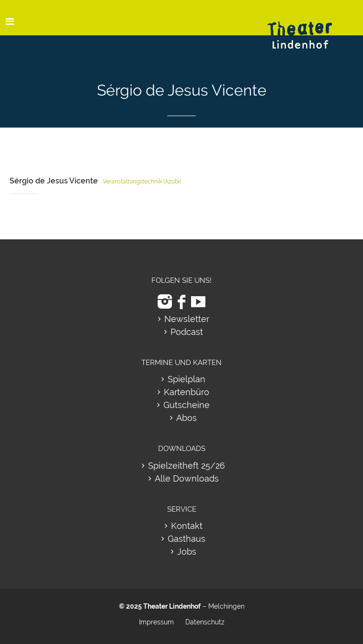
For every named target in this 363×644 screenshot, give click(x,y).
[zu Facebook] (181, 302)
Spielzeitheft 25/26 (187, 466)
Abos (187, 418)
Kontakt (187, 526)
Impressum (156, 622)
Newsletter (187, 319)
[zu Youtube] (198, 302)
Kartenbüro (187, 392)
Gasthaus (187, 539)
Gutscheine (187, 405)
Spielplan (187, 379)
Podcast (187, 332)
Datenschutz (205, 622)
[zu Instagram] (165, 302)
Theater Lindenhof (172, 606)
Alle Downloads (187, 478)
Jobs (187, 552)
